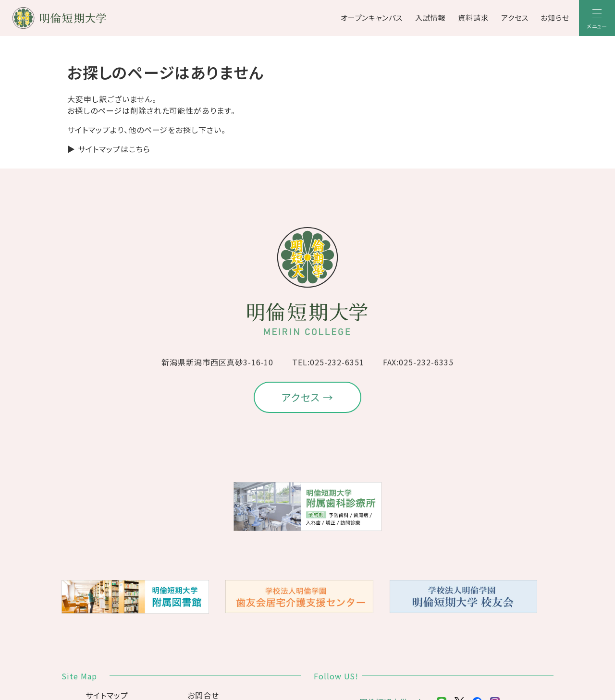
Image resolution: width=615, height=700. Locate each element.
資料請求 (473, 18)
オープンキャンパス (372, 18)
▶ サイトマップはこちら (109, 149)
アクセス (515, 18)
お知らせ (555, 18)
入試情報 (430, 18)
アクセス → (308, 397)
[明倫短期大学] (85, 18)
